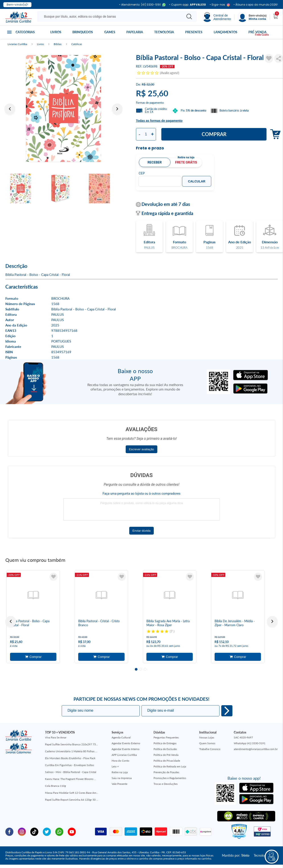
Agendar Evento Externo (126, 743)
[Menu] (252, 17)
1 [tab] (136, 669)
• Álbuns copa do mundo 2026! (256, 5)
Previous (10, 109)
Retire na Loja (120, 772)
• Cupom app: (188, 5)
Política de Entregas (165, 743)
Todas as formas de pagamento (159, 121)
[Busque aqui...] (111, 17)
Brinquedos (83, 32)
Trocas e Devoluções (166, 784)
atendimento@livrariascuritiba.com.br (256, 749)
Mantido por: (236, 855)
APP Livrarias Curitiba (124, 755)
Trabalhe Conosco (210, 749)
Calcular (197, 181)
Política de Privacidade (167, 761)
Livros (56, 32)
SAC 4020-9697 (243, 737)
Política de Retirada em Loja (170, 766)
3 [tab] (145, 669)
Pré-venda (257, 32)
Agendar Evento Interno (126, 749)
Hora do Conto (120, 761)
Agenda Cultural (121, 737)
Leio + (115, 766)
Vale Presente (119, 784)
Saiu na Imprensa (122, 778)
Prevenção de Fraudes (166, 772)
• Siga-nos (220, 5)
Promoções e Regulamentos (170, 778)
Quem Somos (207, 743)
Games (110, 32)
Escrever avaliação (142, 449)
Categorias (25, 32)
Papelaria (135, 32)
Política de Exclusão (165, 749)
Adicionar (33, 657)
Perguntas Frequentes (166, 737)
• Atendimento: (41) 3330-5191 (142, 5)
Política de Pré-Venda (166, 755)
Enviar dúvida (142, 531)
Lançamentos (226, 32)
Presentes (194, 32)
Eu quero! (227, 711)
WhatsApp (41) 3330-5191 (250, 743)
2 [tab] (141, 669)
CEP (142, 173)
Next (117, 109)
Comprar (214, 134)
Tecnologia (164, 32)
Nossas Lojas (207, 737)
